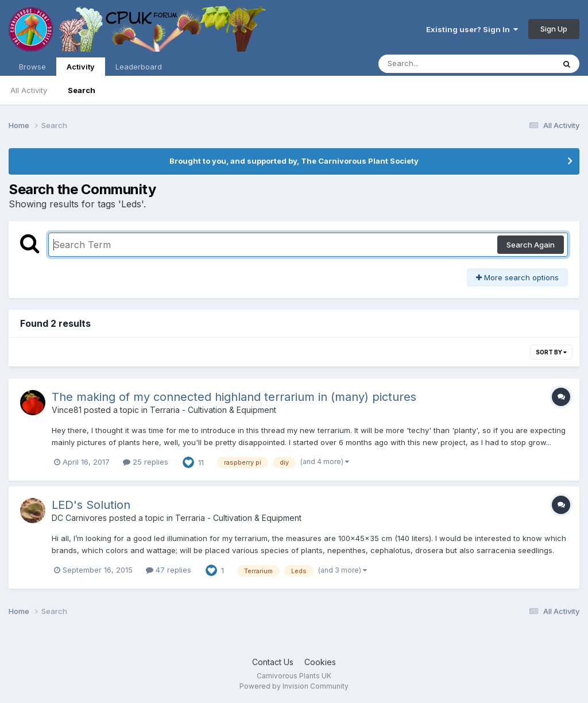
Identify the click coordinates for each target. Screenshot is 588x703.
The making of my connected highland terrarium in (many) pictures (234, 397)
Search (82, 90)
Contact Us (273, 662)
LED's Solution (91, 505)
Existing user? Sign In (472, 29)
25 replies (146, 462)
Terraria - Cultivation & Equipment (213, 410)
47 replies (169, 570)
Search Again (531, 245)
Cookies (320, 662)
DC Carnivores (79, 518)
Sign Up (554, 29)
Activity (81, 69)
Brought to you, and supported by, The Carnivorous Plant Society (294, 161)
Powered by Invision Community (294, 686)
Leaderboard (139, 67)
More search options (517, 277)
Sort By (551, 352)
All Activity (29, 90)
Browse (32, 67)
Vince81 (67, 410)
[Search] (435, 64)
